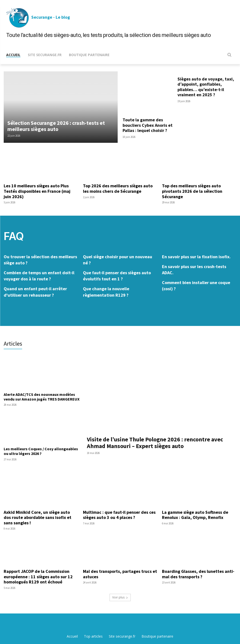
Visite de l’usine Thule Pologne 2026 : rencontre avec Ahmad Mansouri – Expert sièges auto (155, 443)
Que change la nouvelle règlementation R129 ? (106, 292)
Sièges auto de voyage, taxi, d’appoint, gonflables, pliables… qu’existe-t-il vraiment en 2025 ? (206, 87)
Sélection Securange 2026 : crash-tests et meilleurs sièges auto (56, 126)
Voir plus (120, 597)
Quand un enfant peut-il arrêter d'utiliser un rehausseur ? (35, 292)
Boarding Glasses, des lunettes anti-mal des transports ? (198, 574)
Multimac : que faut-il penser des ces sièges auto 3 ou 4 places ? (119, 515)
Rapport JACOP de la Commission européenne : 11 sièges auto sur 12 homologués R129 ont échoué (38, 577)
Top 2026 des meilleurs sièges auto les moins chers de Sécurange (118, 188)
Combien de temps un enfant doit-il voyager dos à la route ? (39, 276)
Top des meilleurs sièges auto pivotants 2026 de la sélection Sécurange (192, 191)
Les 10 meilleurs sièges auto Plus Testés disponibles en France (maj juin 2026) (37, 191)
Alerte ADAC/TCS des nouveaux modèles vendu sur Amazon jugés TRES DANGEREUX (42, 397)
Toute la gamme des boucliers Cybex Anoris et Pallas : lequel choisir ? (148, 125)
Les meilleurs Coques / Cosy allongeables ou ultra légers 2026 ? (41, 451)
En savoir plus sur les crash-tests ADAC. (194, 270)
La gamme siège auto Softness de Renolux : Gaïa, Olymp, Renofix (195, 515)
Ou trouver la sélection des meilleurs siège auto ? (40, 260)
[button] (228, 55)
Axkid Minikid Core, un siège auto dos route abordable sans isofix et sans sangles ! (38, 517)
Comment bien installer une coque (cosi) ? (196, 286)
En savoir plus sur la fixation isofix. (196, 257)
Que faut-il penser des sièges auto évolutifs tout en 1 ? (117, 276)
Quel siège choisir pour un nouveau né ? (118, 260)
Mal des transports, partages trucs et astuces (120, 574)
